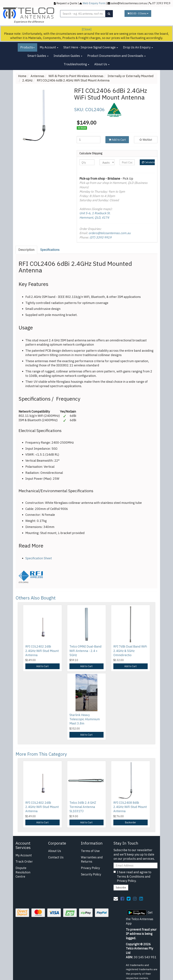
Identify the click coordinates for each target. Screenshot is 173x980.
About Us (102, 64)
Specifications (50, 250)
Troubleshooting (76, 64)
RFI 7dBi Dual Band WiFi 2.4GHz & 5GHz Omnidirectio (130, 651)
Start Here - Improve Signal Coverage (91, 47)
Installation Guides (68, 56)
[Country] (107, 162)
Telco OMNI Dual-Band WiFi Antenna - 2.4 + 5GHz (85, 651)
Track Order (24, 862)
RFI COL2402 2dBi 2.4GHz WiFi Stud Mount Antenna (42, 651)
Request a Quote (67, 3)
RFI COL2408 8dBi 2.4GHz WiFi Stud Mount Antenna (130, 807)
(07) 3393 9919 (101, 237)
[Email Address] (135, 865)
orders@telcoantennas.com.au (110, 233)
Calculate (148, 162)
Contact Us (56, 857)
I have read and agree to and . (132, 876)
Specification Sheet (39, 558)
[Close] (87, 29)
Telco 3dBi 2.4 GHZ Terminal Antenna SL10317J (83, 807)
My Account (49, 47)
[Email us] (116, 899)
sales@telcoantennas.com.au (129, 3)
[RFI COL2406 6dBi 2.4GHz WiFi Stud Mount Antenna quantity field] (88, 140)
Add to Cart (117, 140)
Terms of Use (90, 851)
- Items (138, 13)
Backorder (131, 822)
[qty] (87, 162)
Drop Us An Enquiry (138, 47)
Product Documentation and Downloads (116, 56)
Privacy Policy (90, 868)
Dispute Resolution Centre (23, 872)
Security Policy (91, 874)
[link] (122, 899)
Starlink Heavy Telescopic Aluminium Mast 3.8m (85, 719)
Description (26, 250)
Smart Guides (38, 56)
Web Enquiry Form (94, 3)
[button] (146, 140)
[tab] (27, 250)
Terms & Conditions (131, 877)
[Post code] (127, 162)
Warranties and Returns (92, 859)
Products (27, 47)
